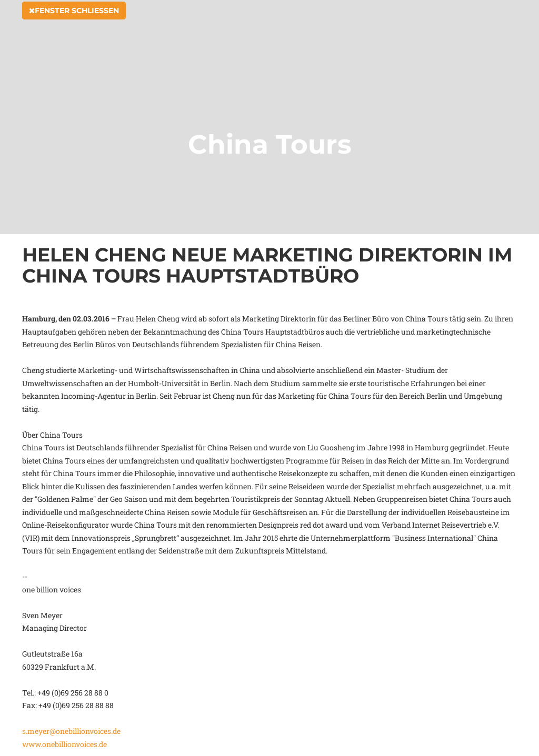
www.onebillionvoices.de (64, 744)
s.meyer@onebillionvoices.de (71, 731)
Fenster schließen (74, 22)
